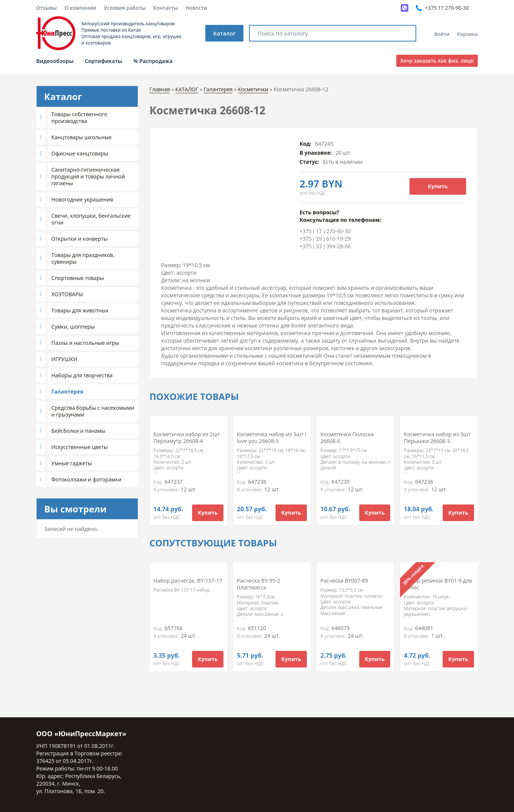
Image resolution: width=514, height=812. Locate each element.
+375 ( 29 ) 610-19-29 (325, 239)
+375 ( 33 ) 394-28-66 (325, 246)
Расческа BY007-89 (344, 581)
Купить (438, 186)
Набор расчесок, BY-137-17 (188, 581)
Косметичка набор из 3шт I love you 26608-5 (272, 438)
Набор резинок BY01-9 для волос (438, 584)
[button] (42, 118)
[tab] (87, 118)
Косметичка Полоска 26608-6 (347, 438)
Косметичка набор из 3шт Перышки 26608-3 (437, 438)
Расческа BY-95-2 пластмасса (259, 584)
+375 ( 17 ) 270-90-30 (325, 231)
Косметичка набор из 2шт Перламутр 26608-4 (187, 438)
